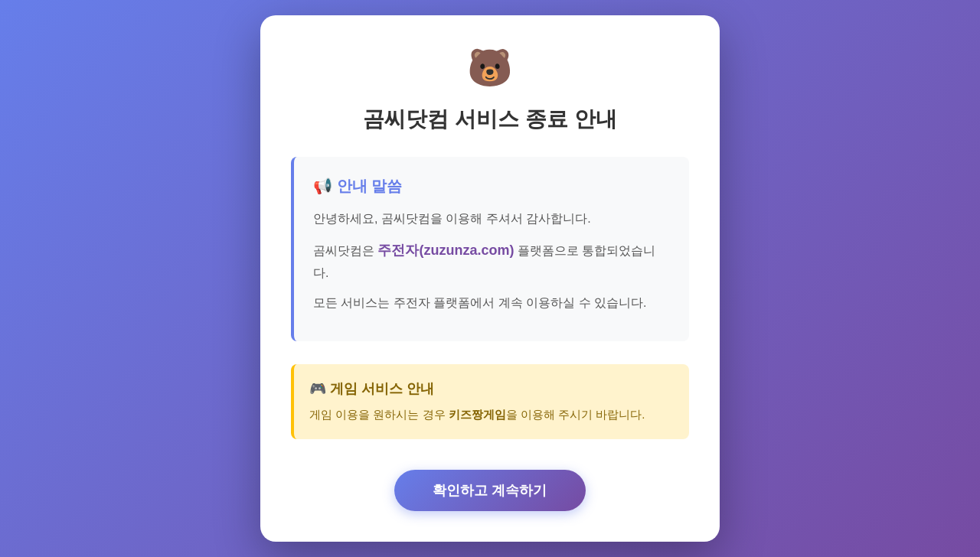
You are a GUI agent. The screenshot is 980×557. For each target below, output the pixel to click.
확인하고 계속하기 (490, 490)
